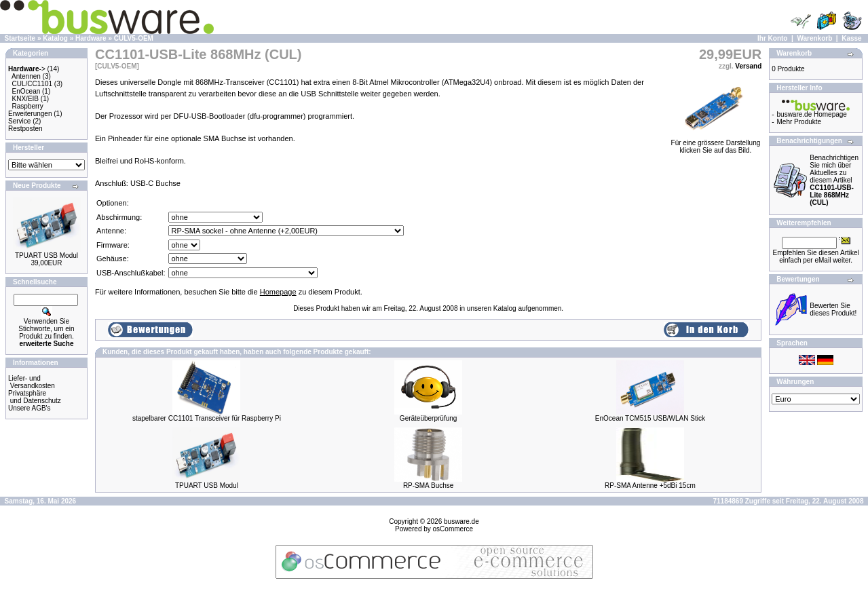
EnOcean (26, 91)
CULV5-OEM (134, 38)
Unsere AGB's (30, 408)
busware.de (461, 521)
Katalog (55, 38)
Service (19, 121)
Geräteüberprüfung (429, 418)
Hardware (91, 38)
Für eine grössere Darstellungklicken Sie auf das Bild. (716, 144)
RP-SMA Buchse (428, 485)
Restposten (25, 129)
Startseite (20, 38)
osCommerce (453, 529)
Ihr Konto (772, 38)
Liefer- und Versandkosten (32, 382)
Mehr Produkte (799, 122)
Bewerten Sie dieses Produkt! (833, 309)
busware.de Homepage (812, 114)
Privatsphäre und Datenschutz (35, 397)
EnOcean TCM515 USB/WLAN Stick (650, 418)
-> (27, 69)
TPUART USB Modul (46, 255)
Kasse (851, 38)
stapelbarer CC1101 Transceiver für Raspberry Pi (207, 418)
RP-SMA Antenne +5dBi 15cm (650, 485)
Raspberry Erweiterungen (30, 110)
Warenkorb (814, 38)
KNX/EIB (25, 99)
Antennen (26, 76)
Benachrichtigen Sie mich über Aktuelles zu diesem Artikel (834, 180)
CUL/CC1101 (32, 84)
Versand (748, 66)
